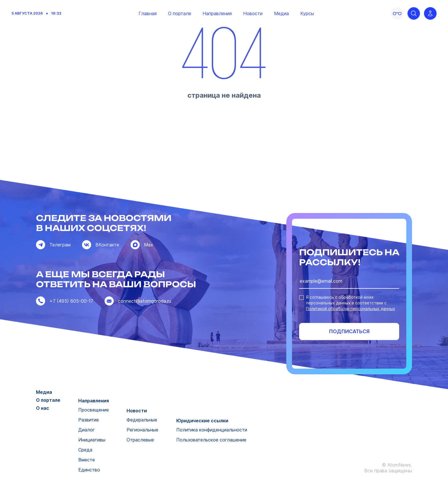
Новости (253, 13)
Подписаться (349, 331)
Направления (217, 13)
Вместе (87, 460)
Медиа (281, 13)
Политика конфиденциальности (212, 430)
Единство (89, 470)
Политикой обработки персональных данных (351, 309)
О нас (43, 408)
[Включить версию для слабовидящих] (397, 13)
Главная (148, 13)
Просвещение (94, 410)
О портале (180, 13)
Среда (85, 450)
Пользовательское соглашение (211, 440)
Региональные (142, 430)
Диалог (87, 430)
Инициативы (92, 440)
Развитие (89, 420)
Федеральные (142, 420)
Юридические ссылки (202, 421)
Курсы (307, 13)
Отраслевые (140, 440)
